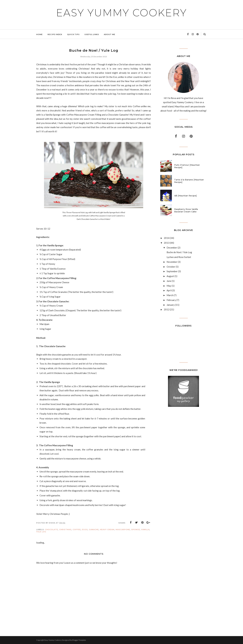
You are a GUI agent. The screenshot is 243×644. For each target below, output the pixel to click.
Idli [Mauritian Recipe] (185, 196)
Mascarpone (123, 530)
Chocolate (52, 530)
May (169, 286)
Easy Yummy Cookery (122, 13)
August (170, 276)
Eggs (85, 530)
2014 (167, 238)
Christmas (65, 530)
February (171, 300)
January (171, 305)
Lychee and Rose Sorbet (179, 257)
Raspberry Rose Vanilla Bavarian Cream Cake (186, 210)
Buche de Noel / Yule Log (179, 252)
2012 (167, 309)
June (169, 281)
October (171, 267)
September (172, 271)
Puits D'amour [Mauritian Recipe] (187, 166)
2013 (167, 243)
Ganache (94, 530)
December (172, 248)
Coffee (77, 530)
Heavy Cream (107, 530)
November (172, 262)
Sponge (136, 530)
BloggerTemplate (79, 640)
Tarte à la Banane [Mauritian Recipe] (189, 181)
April (169, 290)
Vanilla (145, 530)
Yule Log (41, 532)
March (170, 295)
